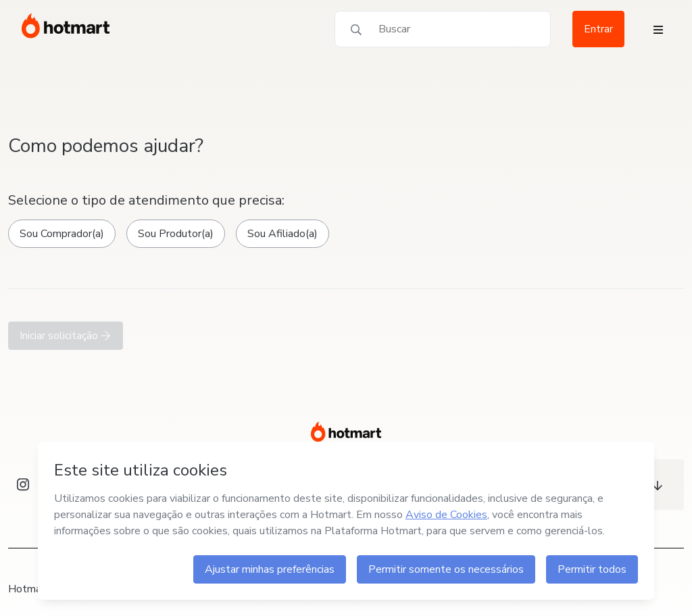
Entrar (598, 29)
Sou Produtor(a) (176, 234)
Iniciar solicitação (66, 336)
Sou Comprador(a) (62, 234)
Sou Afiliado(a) (282, 234)
